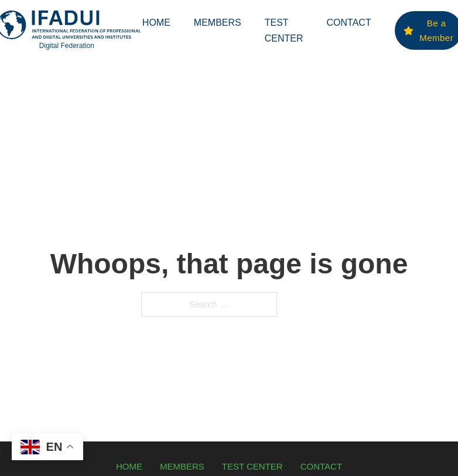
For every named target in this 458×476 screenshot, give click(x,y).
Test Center (284, 30)
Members (218, 23)
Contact (349, 23)
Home (156, 23)
